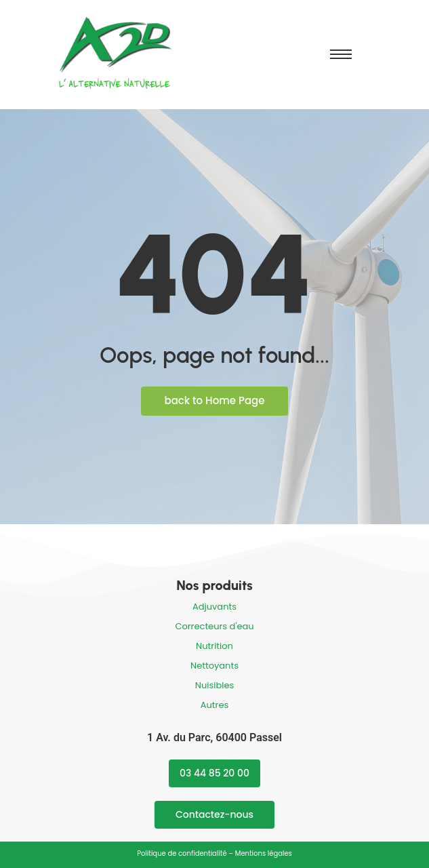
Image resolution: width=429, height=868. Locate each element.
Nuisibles (214, 685)
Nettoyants (214, 666)
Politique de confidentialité (182, 853)
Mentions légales (264, 853)
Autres (215, 705)
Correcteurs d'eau (214, 626)
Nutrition (214, 646)
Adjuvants (214, 607)
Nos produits (214, 585)
